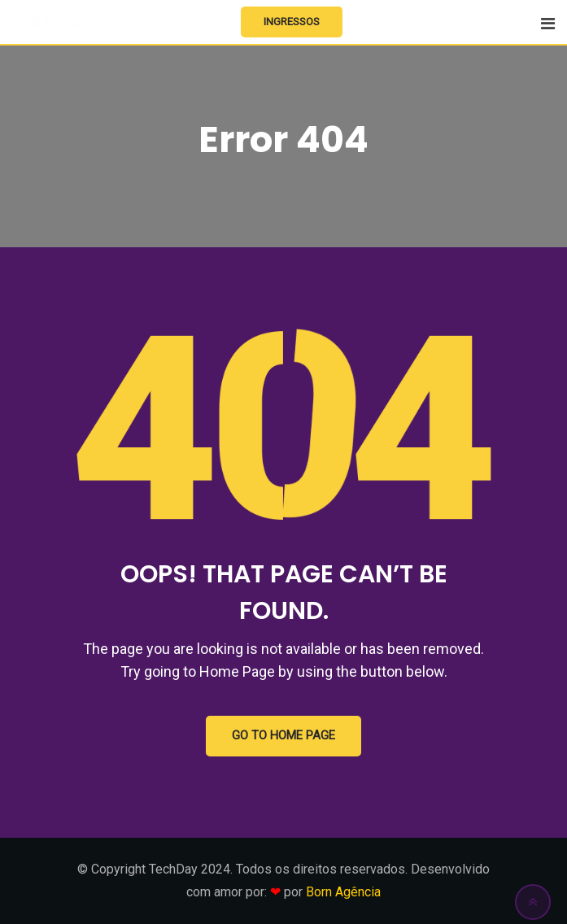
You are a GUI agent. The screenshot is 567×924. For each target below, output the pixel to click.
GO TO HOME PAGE (283, 736)
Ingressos (292, 22)
